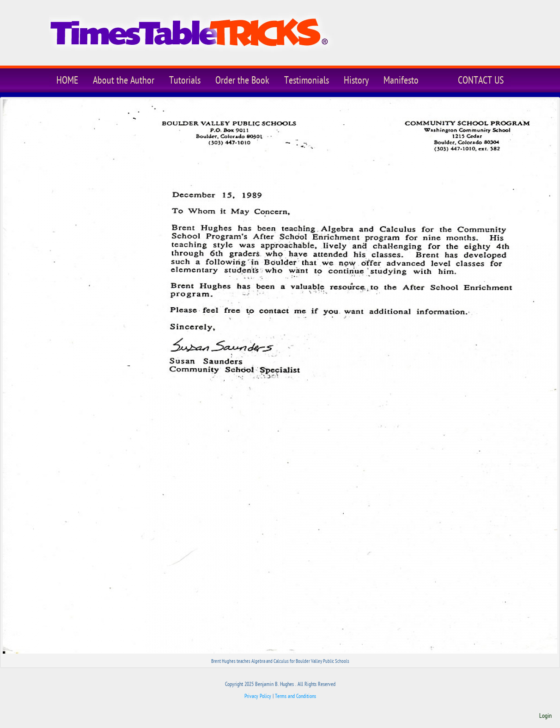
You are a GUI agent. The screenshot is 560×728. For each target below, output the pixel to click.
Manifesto (401, 80)
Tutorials (185, 80)
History (356, 80)
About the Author (124, 80)
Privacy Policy (258, 696)
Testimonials (307, 80)
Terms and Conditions (295, 696)
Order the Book (242, 80)
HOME (67, 80)
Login (545, 716)
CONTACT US (481, 80)
